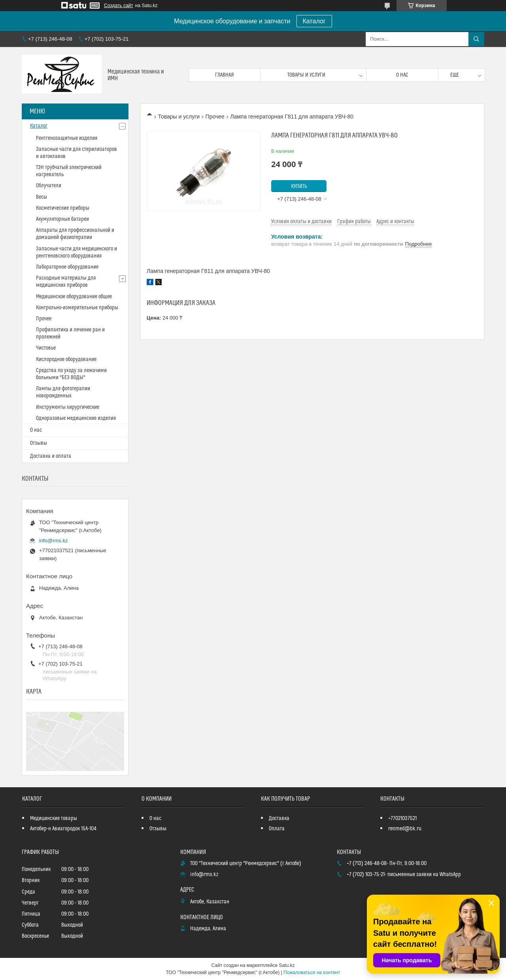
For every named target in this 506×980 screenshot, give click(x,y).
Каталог (314, 21)
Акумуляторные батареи (62, 219)
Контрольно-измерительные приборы (77, 308)
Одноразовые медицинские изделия (76, 418)
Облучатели (49, 186)
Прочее (215, 117)
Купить (299, 186)
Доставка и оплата (51, 456)
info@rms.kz (53, 541)
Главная (225, 75)
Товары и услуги (306, 75)
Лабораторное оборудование (67, 267)
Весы (42, 197)
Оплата (277, 829)
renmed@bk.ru (405, 829)
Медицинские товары (54, 818)
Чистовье (46, 348)
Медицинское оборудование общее (74, 297)
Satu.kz (287, 965)
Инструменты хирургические (68, 407)
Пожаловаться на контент (312, 972)
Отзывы (39, 443)
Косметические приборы (63, 208)
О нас (402, 75)
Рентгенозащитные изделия (67, 138)
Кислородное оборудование (66, 359)
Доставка (279, 818)
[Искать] (476, 39)
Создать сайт (119, 6)
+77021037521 (402, 818)
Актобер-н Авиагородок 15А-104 (63, 829)
